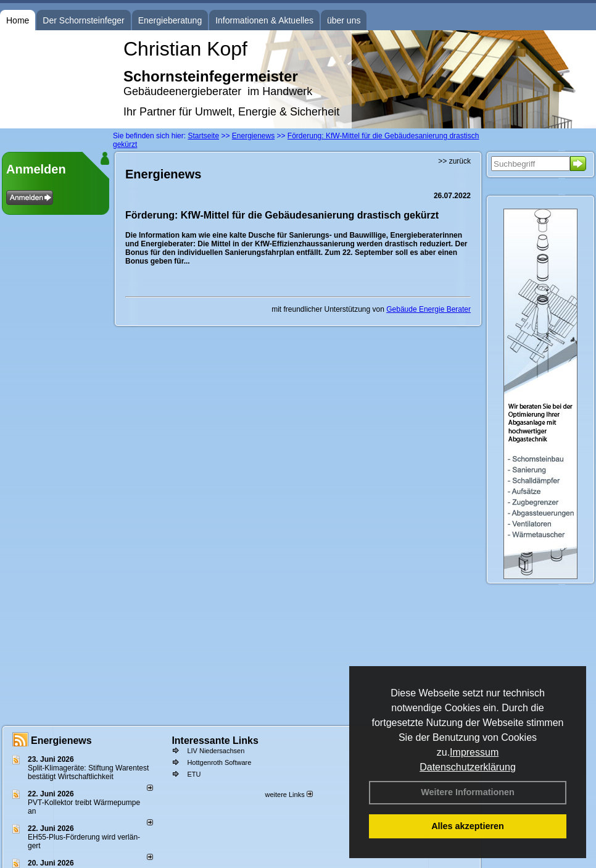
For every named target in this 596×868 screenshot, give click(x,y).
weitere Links (288, 795)
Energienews (61, 741)
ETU (194, 774)
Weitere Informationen (468, 792)
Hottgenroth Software (219, 762)
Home (18, 20)
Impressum (474, 752)
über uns (344, 20)
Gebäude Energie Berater (428, 309)
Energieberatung (170, 20)
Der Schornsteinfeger (83, 20)
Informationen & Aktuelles (264, 20)
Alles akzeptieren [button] (468, 826)
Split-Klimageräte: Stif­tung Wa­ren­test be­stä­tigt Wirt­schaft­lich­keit (88, 772)
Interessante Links (215, 741)
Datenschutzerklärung (468, 767)
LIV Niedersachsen (216, 751)
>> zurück (454, 161)
